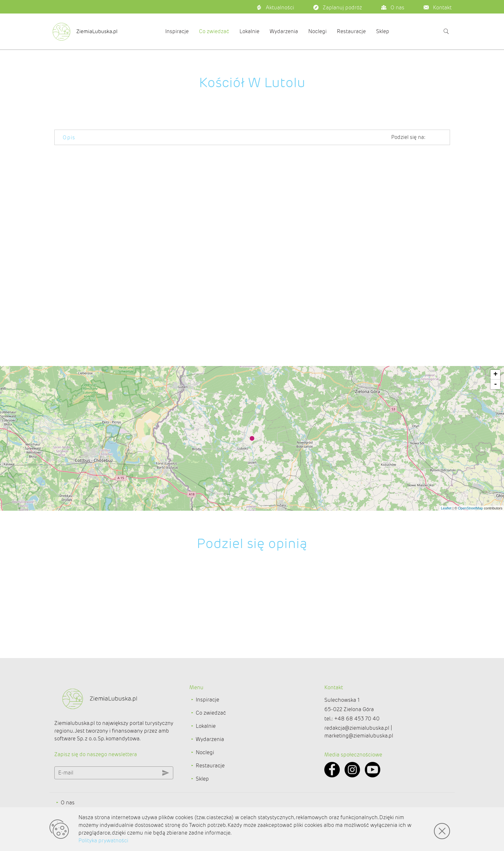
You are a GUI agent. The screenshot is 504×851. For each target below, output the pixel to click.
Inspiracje (177, 31)
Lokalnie (249, 31)
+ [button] (495, 375)
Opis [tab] (69, 137)
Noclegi (317, 31)
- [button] (495, 384)
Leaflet (446, 508)
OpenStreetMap (471, 508)
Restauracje (351, 31)
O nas (68, 803)
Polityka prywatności (103, 841)
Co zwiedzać (214, 31)
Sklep (383, 31)
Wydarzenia (284, 31)
